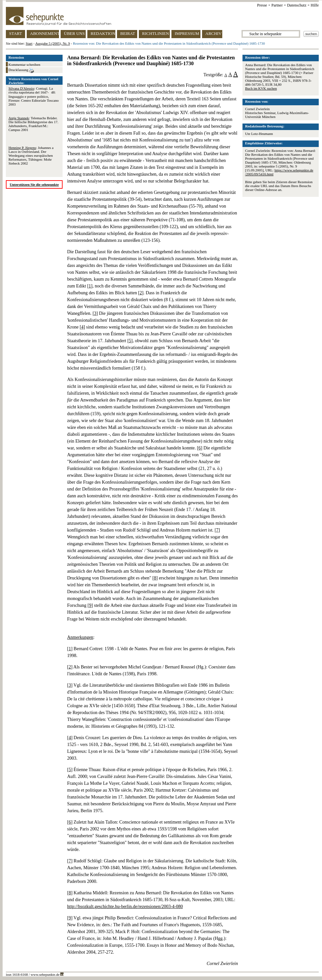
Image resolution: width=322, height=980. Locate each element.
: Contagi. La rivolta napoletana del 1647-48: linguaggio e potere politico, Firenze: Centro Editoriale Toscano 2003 (34, 96)
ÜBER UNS (74, 33)
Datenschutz (297, 5)
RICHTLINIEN (155, 33)
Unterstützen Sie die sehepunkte (34, 184)
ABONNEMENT (44, 33)
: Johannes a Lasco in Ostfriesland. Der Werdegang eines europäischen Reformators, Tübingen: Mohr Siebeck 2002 (31, 155)
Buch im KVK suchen (261, 88)
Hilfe (315, 5)
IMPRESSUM (187, 33)
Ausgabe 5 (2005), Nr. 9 (52, 43)
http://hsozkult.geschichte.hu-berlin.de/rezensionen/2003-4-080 (125, 907)
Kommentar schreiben (24, 65)
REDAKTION (103, 33)
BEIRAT (128, 33)
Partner (277, 5)
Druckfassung (21, 70)
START (15, 33)
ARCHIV (213, 33)
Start (29, 43)
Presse (262, 5)
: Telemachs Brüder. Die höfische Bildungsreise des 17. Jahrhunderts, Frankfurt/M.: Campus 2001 (33, 124)
